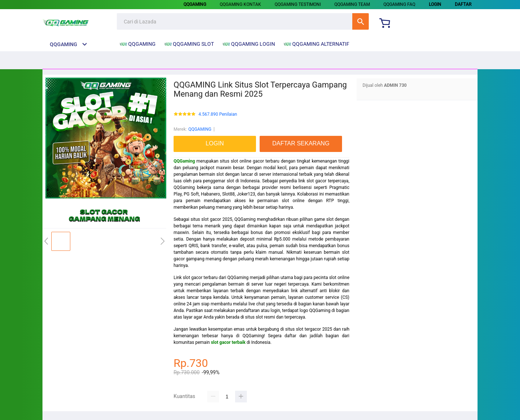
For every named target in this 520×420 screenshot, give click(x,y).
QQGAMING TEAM (352, 4)
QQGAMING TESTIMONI (298, 4)
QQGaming (184, 161)
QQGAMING (200, 129)
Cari (361, 21)
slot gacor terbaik (228, 342)
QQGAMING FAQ (399, 4)
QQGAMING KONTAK (240, 4)
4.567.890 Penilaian (218, 114)
